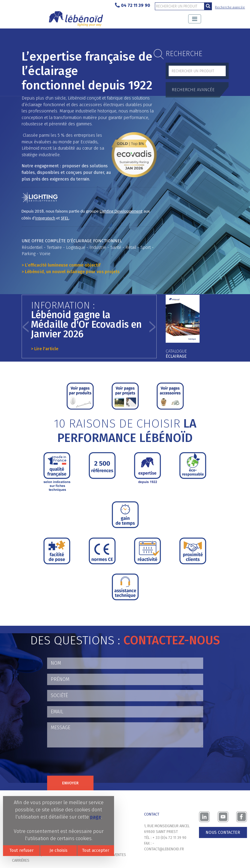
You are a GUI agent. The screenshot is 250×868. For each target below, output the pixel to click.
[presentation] (93, 764)
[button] (26, 327)
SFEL (65, 218)
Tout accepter (96, 850)
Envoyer (70, 783)
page (96, 817)
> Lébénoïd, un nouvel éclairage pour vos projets (71, 272)
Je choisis (59, 850)
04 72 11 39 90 (133, 6)
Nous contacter (223, 832)
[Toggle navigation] (195, 19)
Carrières (21, 860)
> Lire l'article (45, 349)
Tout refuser (21, 850)
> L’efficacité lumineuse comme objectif (61, 265)
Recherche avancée (230, 7)
